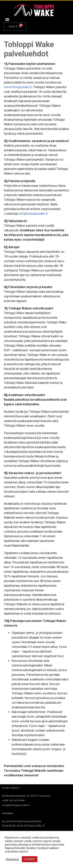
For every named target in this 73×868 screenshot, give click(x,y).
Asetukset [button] (12, 859)
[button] (7, 19)
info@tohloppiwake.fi (33, 214)
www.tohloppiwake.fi (18, 87)
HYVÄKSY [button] (30, 859)
